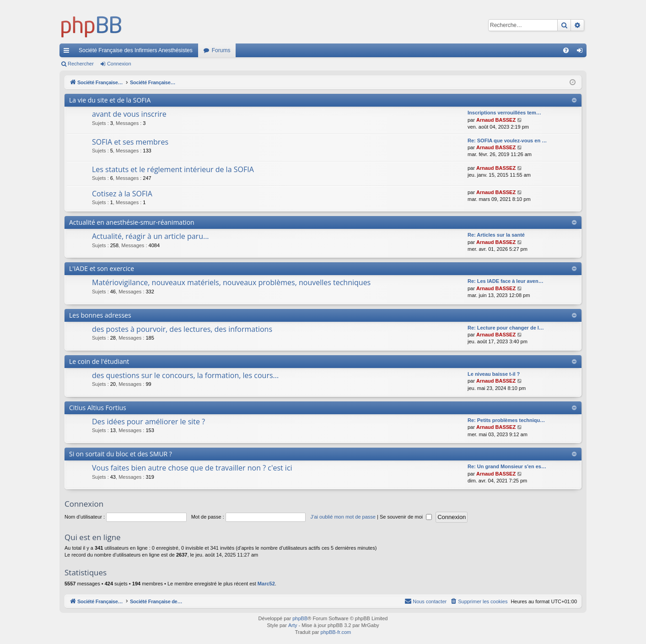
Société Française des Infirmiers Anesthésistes (136, 50)
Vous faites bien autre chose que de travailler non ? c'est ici (192, 468)
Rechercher (81, 64)
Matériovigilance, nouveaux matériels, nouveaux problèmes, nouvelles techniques (231, 282)
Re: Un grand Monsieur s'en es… (507, 466)
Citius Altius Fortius (98, 408)
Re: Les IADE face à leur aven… (506, 281)
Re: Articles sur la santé (496, 235)
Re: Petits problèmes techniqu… (506, 420)
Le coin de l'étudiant (99, 361)
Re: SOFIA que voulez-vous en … (507, 141)
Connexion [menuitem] (582, 52)
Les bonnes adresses (100, 315)
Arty (293, 625)
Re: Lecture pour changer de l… (506, 328)
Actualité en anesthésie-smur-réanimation (132, 222)
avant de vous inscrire (129, 114)
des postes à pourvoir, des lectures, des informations (182, 329)
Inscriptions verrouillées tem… (504, 113)
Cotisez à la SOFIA (122, 194)
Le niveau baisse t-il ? (494, 374)
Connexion (119, 64)
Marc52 (266, 584)
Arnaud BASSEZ (496, 120)
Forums (221, 50)
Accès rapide (68, 52)
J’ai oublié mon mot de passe (343, 517)
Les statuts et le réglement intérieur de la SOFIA (173, 169)
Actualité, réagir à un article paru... (151, 236)
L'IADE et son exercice (102, 268)
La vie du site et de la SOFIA (110, 100)
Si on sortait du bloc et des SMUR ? (121, 454)
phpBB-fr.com (336, 632)
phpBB (300, 618)
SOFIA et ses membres (130, 142)
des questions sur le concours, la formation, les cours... (185, 375)
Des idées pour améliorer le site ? (148, 422)
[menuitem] (566, 50)
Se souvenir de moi (406, 517)
